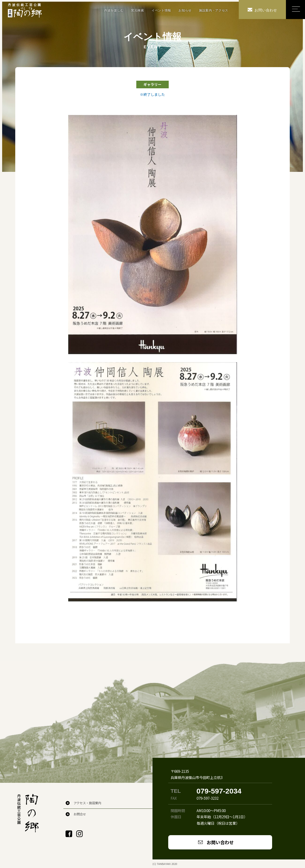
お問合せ (80, 814)
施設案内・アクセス (214, 10)
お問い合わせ (220, 842)
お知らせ (185, 10)
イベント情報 (161, 10)
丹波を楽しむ (114, 10)
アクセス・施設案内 (87, 803)
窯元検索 (138, 10)
